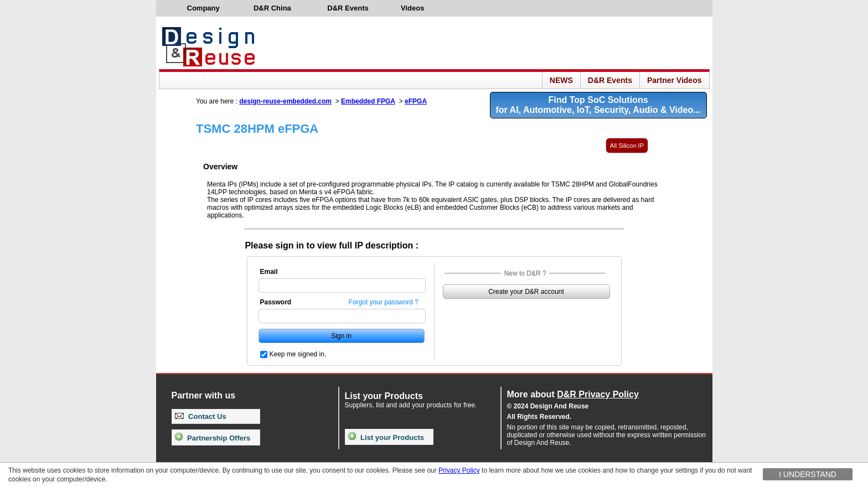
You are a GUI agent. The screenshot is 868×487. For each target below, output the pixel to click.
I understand (808, 474)
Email (269, 272)
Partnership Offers (213, 438)
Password (276, 302)
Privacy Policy (459, 470)
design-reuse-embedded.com (285, 101)
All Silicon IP (627, 146)
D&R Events (610, 80)
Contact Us (201, 416)
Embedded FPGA (368, 101)
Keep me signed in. (298, 354)
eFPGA (416, 101)
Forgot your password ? (384, 302)
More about (573, 394)
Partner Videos (675, 80)
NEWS (561, 80)
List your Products (386, 437)
